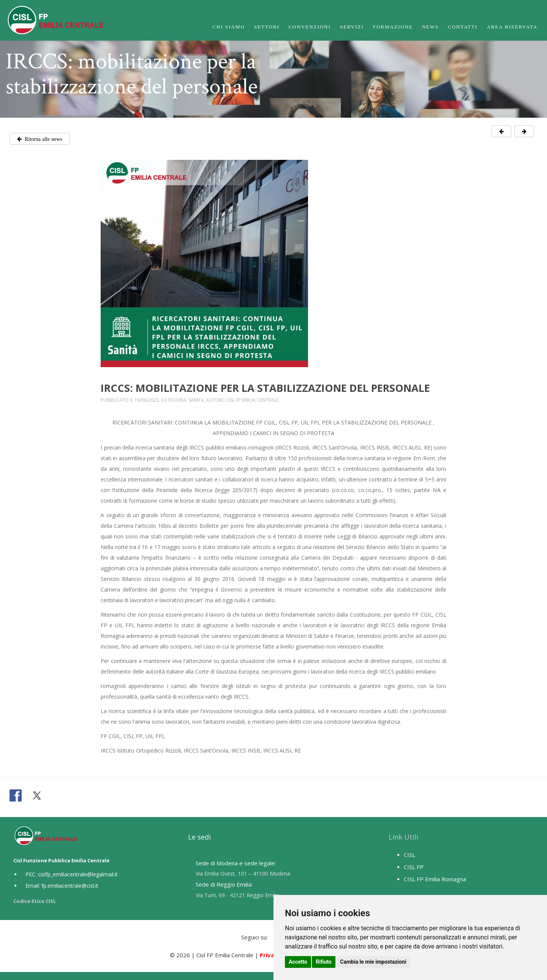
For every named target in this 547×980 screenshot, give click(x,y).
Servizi (352, 27)
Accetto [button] (298, 962)
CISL (409, 855)
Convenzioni (310, 27)
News (430, 27)
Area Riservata (512, 27)
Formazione (393, 27)
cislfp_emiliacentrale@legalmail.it (78, 874)
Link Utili (403, 837)
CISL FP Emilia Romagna (435, 879)
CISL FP (414, 867)
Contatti (463, 27)
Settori (267, 27)
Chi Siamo (229, 27)
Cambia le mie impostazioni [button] (373, 962)
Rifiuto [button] (324, 962)
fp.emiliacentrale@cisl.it (70, 886)
